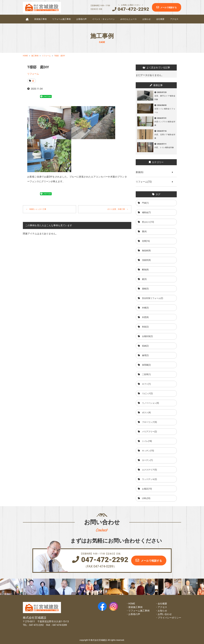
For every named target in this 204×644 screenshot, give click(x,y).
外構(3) (145, 308)
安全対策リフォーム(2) (153, 298)
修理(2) (145, 355)
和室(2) (145, 327)
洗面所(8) (146, 260)
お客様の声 (81, 19)
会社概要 (160, 19)
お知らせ (147, 19)
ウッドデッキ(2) (149, 479)
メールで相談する (169, 7)
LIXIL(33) (146, 498)
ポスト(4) (146, 413)
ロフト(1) (146, 384)
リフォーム (33, 74)
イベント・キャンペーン (103, 19)
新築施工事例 (40, 19)
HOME (132, 604)
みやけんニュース (129, 19)
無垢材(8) (146, 251)
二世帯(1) (146, 374)
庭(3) (144, 279)
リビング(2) (147, 393)
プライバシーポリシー (169, 618)
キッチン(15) (148, 451)
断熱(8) (145, 270)
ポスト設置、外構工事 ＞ (118, 209)
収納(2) (145, 346)
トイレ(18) (147, 441)
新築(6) (141, 172)
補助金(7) (146, 212)
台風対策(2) (147, 336)
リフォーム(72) (145, 182)
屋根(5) (145, 289)
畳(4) (144, 231)
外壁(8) (145, 317)
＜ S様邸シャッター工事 (36, 209)
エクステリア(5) (149, 470)
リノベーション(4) (151, 403)
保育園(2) (146, 365)
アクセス (174, 19)
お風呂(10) (147, 489)
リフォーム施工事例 (61, 19)
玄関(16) (146, 241)
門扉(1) (145, 203)
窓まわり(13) (148, 222)
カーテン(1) (147, 460)
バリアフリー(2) (149, 432)
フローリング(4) (149, 422)
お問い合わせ (165, 614)
